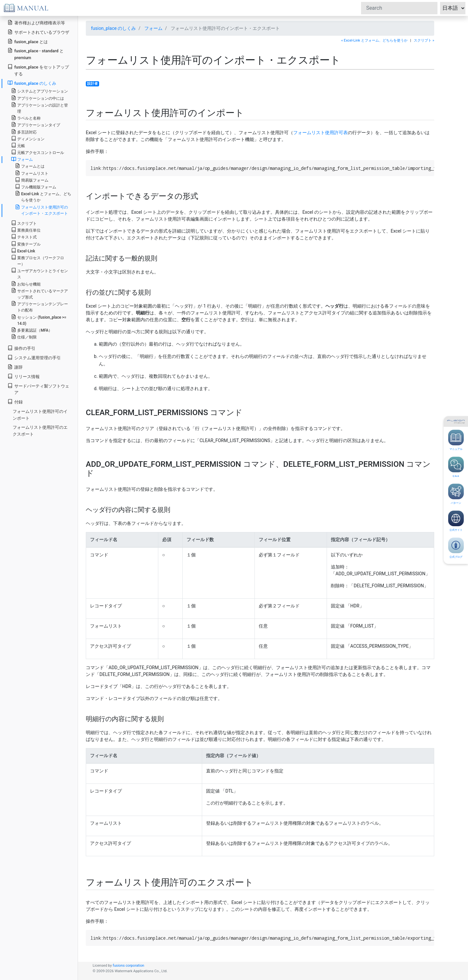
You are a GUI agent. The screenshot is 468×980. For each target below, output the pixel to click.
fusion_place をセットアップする (38, 70)
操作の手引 (21, 348)
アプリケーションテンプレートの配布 (39, 307)
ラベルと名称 (26, 118)
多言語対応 (24, 132)
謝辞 (15, 367)
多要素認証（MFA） (32, 330)
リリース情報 (24, 376)
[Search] (399, 8)
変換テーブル (26, 244)
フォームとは (30, 166)
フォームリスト (32, 173)
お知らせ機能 (26, 284)
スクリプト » (424, 40)
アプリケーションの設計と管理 (39, 108)
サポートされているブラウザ (38, 32)
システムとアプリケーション (39, 91)
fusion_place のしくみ (113, 28)
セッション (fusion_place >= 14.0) (39, 320)
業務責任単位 (26, 230)
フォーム (153, 28)
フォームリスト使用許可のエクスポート (40, 431)
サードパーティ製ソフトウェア (38, 389)
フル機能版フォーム (36, 187)
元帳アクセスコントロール (38, 152)
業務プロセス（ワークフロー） (38, 261)
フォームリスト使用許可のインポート (40, 415)
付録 (15, 402)
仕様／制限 (24, 337)
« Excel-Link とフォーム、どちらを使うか (374, 40)
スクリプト (24, 223)
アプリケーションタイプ (36, 125)
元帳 (18, 145)
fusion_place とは (28, 41)
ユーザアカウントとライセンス (39, 274)
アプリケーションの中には (38, 98)
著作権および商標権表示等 (36, 23)
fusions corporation (129, 966)
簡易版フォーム (32, 180)
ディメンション (28, 139)
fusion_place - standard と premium (36, 54)
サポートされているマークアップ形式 (39, 294)
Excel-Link (23, 251)
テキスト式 (24, 237)
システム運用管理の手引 (34, 357)
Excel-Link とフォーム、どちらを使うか (43, 197)
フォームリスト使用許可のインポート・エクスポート (41, 210)
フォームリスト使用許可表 (320, 133)
